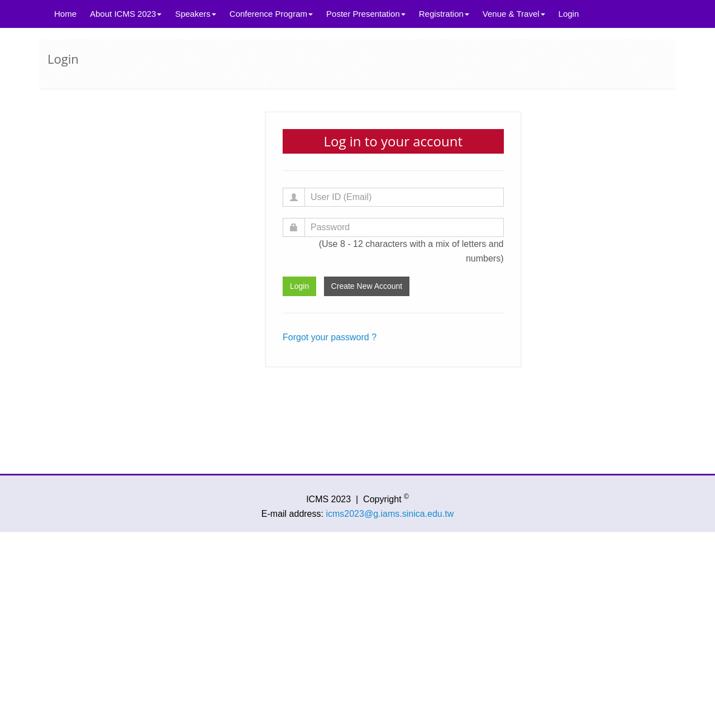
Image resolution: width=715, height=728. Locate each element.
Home (65, 14)
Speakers (195, 14)
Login (569, 14)
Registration (444, 14)
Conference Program (271, 14)
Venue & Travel (514, 14)
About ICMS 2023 (126, 14)
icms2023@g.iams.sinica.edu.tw (390, 514)
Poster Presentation (366, 14)
